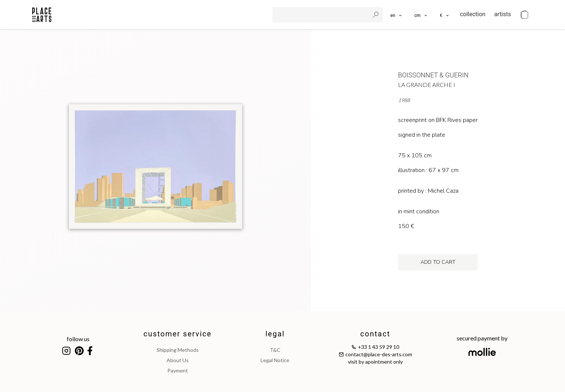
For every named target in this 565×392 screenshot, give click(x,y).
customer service (177, 334)
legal (275, 334)
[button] (421, 15)
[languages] (396, 15)
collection (473, 14)
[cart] (524, 15)
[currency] (445, 15)
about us (178, 360)
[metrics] (421, 15)
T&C (275, 350)
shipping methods (178, 350)
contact (375, 334)
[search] (322, 15)
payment (178, 370)
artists (503, 14)
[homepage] (42, 15)
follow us (78, 339)
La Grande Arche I (427, 85)
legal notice (275, 360)
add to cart (438, 262)
